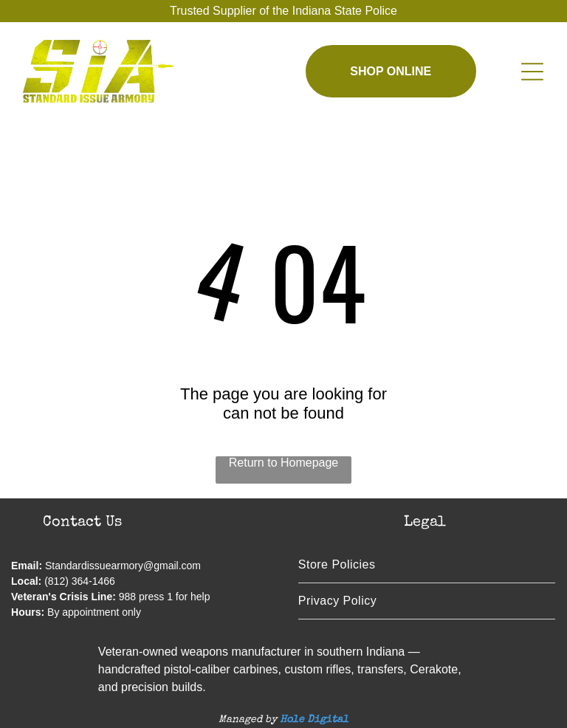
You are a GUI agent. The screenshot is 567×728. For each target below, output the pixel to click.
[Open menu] (532, 72)
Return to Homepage (284, 463)
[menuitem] (427, 565)
